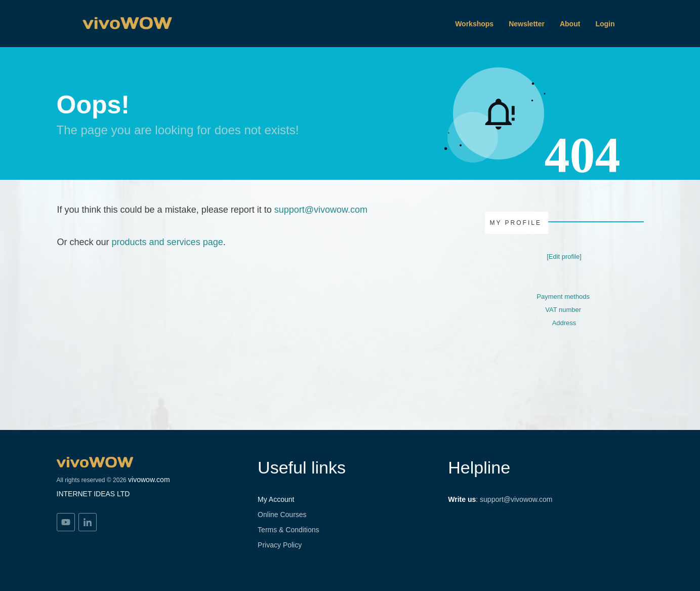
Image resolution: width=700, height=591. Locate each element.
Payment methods (563, 297)
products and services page (168, 242)
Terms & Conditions (288, 530)
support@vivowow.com (321, 210)
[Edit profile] (564, 257)
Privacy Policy (280, 545)
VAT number (563, 310)
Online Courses (282, 515)
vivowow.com (149, 480)
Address (564, 323)
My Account (276, 499)
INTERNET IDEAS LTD (93, 494)
